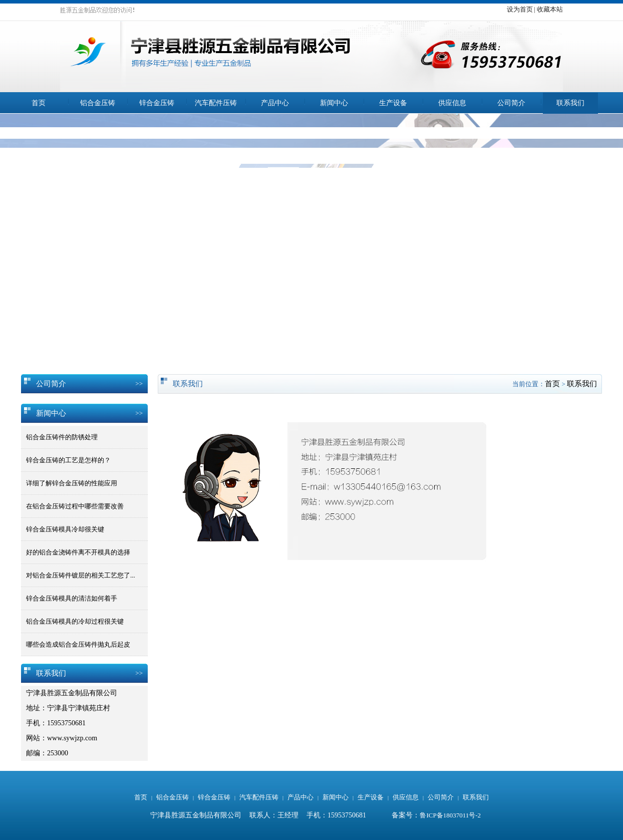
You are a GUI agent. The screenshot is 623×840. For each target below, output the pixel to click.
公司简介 (511, 103)
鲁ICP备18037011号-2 (450, 815)
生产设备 (393, 103)
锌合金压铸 (157, 103)
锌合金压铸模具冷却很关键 (65, 529)
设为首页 (520, 9)
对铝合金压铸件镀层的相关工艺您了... (81, 575)
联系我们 (570, 103)
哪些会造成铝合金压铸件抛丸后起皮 (78, 644)
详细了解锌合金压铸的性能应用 (72, 483)
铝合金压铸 (98, 103)
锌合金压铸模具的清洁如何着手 (72, 598)
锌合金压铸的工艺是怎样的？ (68, 460)
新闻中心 (334, 103)
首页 (39, 103)
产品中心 (275, 103)
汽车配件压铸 (216, 103)
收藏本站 (550, 9)
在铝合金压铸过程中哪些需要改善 (75, 506)
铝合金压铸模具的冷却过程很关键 (75, 621)
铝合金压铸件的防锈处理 (62, 437)
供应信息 (452, 103)
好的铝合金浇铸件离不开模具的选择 (78, 552)
